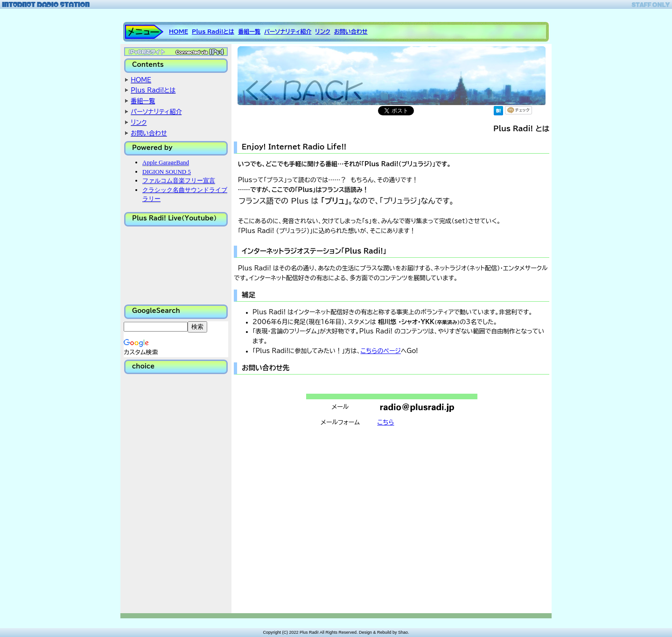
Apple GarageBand (166, 162)
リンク (323, 31)
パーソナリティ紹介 (288, 31)
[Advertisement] (170, 493)
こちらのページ (380, 351)
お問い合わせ (351, 31)
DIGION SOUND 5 (167, 172)
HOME (178, 31)
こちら (386, 422)
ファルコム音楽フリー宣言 (179, 180)
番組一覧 (249, 31)
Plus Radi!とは (213, 31)
